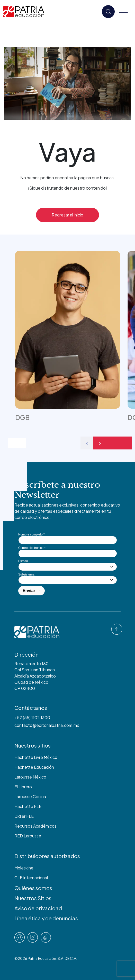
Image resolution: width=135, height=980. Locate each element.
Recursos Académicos (35, 826)
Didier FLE (24, 816)
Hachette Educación (34, 767)
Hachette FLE (28, 806)
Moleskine (24, 868)
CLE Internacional (31, 878)
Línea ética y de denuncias (46, 918)
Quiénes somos (33, 888)
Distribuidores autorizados (47, 856)
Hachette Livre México (36, 757)
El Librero (23, 787)
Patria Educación (42, 958)
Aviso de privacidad (38, 908)
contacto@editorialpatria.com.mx (47, 725)
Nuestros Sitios (33, 898)
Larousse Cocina (30, 796)
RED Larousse (28, 836)
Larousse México (30, 777)
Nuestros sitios (33, 745)
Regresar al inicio (67, 215)
